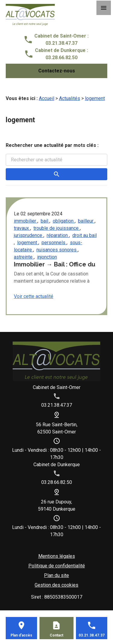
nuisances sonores (57, 250)
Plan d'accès (21, 635)
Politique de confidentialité (57, 566)
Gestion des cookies (56, 585)
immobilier (26, 221)
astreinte (24, 257)
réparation (58, 235)
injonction (47, 257)
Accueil (47, 98)
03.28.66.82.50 (61, 58)
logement (95, 98)
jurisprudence (29, 235)
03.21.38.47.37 (61, 43)
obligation (64, 221)
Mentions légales (57, 556)
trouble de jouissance (57, 228)
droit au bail (85, 235)
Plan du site (56, 575)
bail (45, 221)
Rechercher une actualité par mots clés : (52, 145)
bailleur (86, 221)
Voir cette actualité (34, 296)
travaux (22, 228)
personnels (54, 243)
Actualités (70, 98)
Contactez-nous (57, 71)
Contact (56, 635)
